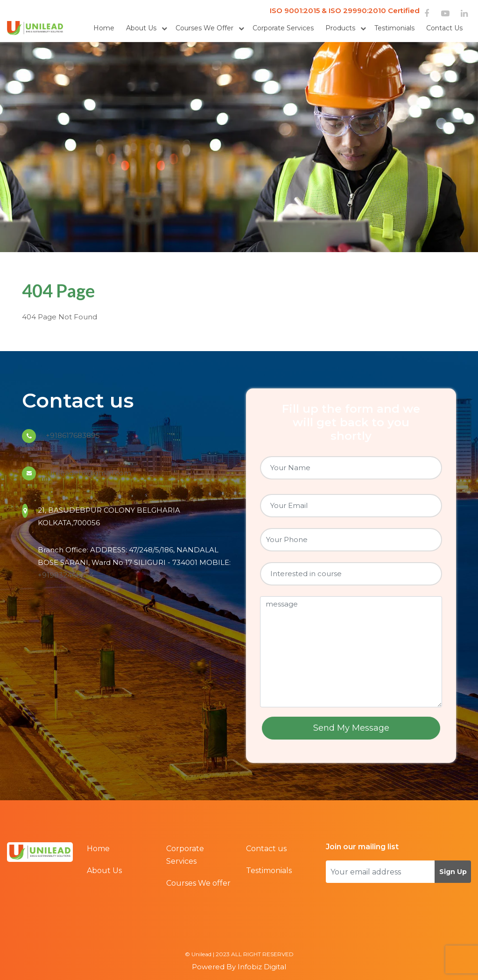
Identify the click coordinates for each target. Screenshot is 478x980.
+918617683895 (73, 435)
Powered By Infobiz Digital (239, 967)
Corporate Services (283, 28)
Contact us (444, 28)
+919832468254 (66, 575)
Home (104, 28)
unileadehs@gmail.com (88, 473)
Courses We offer (204, 28)
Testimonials (394, 28)
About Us (141, 28)
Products (340, 28)
